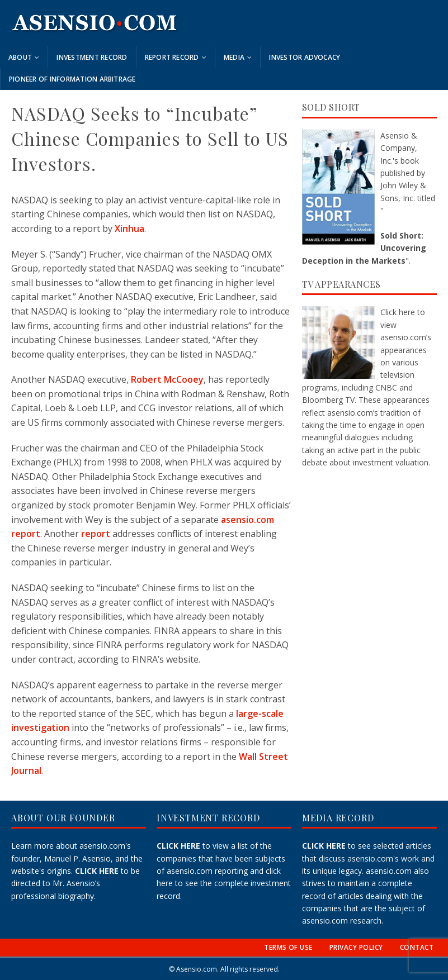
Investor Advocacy (305, 57)
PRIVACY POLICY (356, 947)
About (20, 57)
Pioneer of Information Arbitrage (72, 79)
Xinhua (129, 229)
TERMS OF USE (288, 947)
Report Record (172, 57)
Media (234, 57)
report (96, 534)
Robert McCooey (167, 379)
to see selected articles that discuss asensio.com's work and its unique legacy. (368, 858)
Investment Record (92, 57)
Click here (398, 312)
